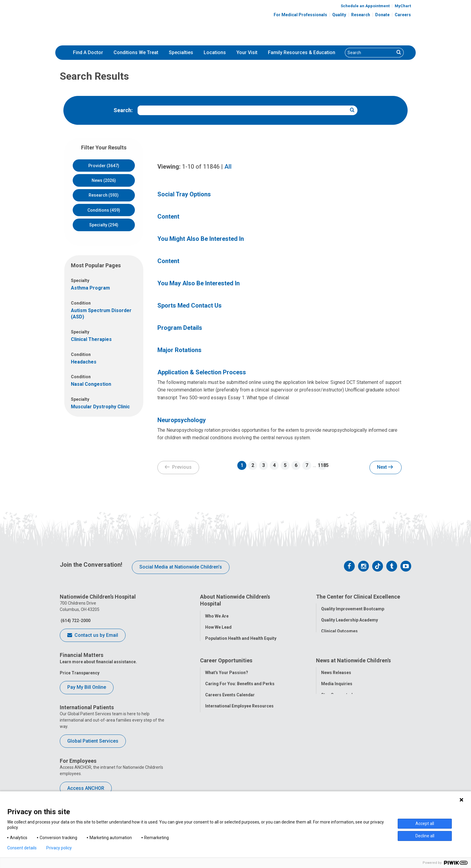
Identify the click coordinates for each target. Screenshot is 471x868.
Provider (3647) (104, 166)
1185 (322, 465)
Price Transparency (80, 673)
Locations (215, 52)
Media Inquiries (337, 701)
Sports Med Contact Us (190, 305)
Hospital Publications (343, 723)
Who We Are (217, 615)
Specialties (181, 52)
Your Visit (247, 52)
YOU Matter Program (226, 734)
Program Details (180, 328)
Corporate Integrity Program (234, 648)
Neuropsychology (182, 420)
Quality (339, 15)
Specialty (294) (104, 225)
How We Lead (218, 626)
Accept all (425, 824)
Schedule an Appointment (365, 6)
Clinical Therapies (91, 339)
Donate (382, 15)
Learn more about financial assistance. (98, 662)
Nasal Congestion (91, 384)
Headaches (84, 362)
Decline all (425, 836)
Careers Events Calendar (230, 712)
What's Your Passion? (227, 690)
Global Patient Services (93, 741)
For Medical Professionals (300, 15)
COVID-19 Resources (226, 756)
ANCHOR (214, 745)
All (228, 167)
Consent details (22, 848)
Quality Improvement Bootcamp (353, 608)
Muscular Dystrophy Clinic (100, 407)
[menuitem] (88, 53)
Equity (327, 652)
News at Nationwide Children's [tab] (353, 678)
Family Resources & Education (302, 52)
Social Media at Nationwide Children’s (181, 567)
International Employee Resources (239, 723)
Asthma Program (90, 288)
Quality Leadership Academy (349, 619)
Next (385, 468)
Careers (403, 15)
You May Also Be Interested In (199, 283)
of (201, 167)
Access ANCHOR (86, 788)
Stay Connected (337, 712)
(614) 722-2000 (75, 621)
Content (168, 216)
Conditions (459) (104, 210)
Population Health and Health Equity (241, 637)
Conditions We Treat (136, 52)
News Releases (336, 690)
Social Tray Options (184, 194)
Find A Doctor (88, 52)
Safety (327, 641)
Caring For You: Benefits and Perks (240, 701)
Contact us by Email (93, 636)
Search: (123, 110)
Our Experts (333, 734)
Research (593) (104, 195)
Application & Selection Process (202, 372)
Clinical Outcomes (339, 630)
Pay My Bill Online (87, 687)
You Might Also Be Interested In (201, 239)
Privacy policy (59, 848)
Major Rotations (179, 350)
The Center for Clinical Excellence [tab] (358, 597)
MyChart (403, 6)
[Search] (370, 53)
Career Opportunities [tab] (226, 678)
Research (361, 15)
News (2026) (104, 180)
